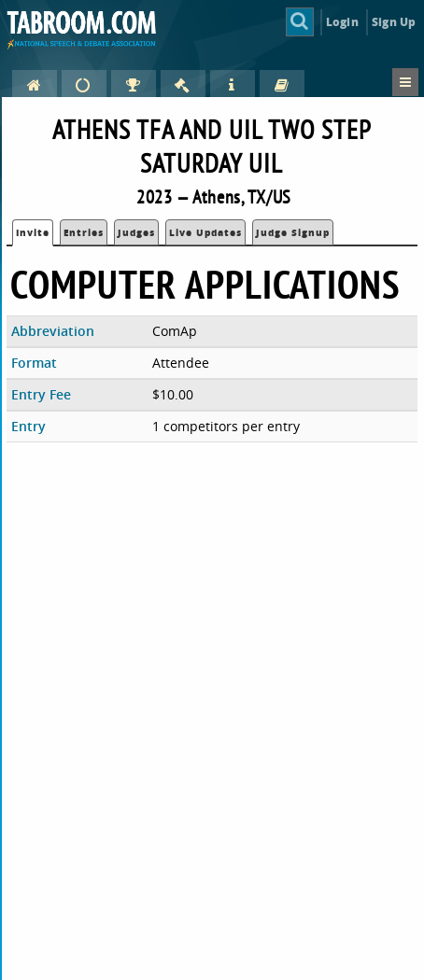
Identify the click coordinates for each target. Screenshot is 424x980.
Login (342, 22)
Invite (33, 232)
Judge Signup (293, 232)
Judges (136, 232)
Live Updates (205, 232)
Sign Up (394, 22)
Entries (84, 232)
